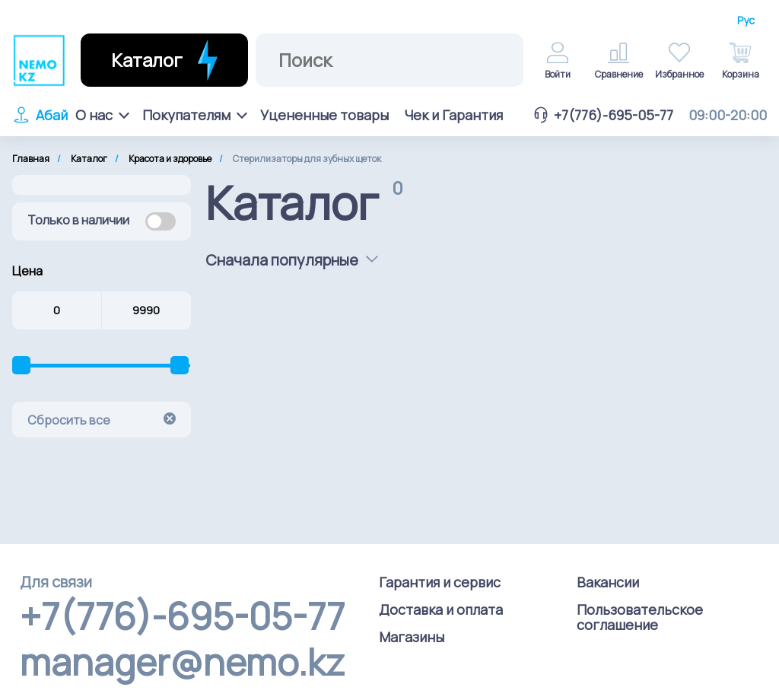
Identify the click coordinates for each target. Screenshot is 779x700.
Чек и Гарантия (453, 115)
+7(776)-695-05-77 (603, 115)
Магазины (412, 637)
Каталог (89, 159)
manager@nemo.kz (182, 662)
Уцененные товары (324, 115)
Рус (746, 21)
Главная (31, 159)
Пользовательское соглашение (640, 617)
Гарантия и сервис (440, 582)
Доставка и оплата (441, 609)
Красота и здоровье (170, 159)
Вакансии (608, 582)
